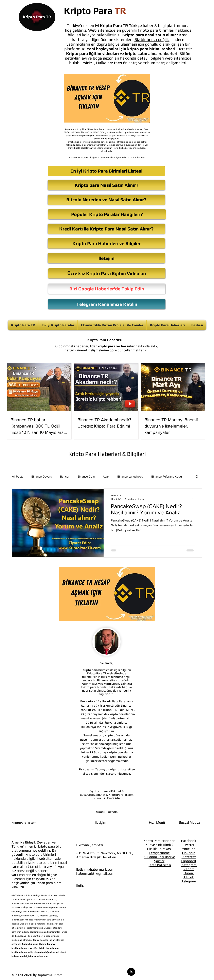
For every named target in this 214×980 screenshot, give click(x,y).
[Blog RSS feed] (131, 972)
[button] (197, 477)
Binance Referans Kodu (167, 476)
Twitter (189, 845)
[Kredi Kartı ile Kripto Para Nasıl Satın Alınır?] (106, 229)
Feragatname (159, 853)
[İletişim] (106, 258)
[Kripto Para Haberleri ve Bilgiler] (106, 243)
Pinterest (189, 857)
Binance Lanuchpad (130, 476)
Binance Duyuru (42, 476)
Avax (106, 476)
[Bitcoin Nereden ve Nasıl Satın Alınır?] (106, 200)
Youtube (189, 849)
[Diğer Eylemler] (194, 497)
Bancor (65, 476)
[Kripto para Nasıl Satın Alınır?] (106, 185)
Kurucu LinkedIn (107, 812)
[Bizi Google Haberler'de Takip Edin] (107, 289)
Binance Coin (86, 476)
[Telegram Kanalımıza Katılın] (107, 304)
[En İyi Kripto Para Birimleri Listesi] (106, 171)
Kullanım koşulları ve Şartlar (159, 859)
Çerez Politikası (159, 865)
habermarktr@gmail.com (95, 873)
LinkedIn (189, 853)
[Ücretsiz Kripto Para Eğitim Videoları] (107, 273)
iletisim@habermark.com (95, 869)
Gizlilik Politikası (159, 849)
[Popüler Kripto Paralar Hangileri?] (107, 214)
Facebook (189, 841)
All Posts (18, 476)
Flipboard (189, 861)
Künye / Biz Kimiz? (159, 845)
